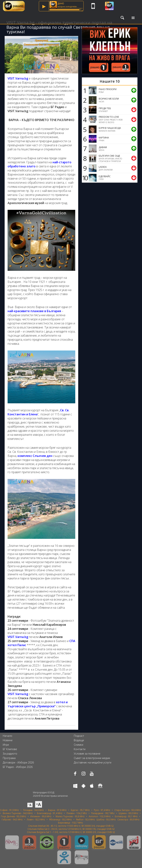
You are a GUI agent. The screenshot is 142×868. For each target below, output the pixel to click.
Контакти (80, 749)
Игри (6, 745)
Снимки (78, 745)
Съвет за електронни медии (92, 758)
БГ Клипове (10, 749)
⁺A (39, 804)
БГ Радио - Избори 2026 (18, 767)
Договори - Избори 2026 (18, 762)
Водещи (79, 740)
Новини (8, 740)
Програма (9, 758)
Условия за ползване (87, 754)
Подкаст (79, 736)
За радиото (10, 754)
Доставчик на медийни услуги (93, 762)
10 (84, 178)
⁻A (30, 805)
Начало (7, 736)
